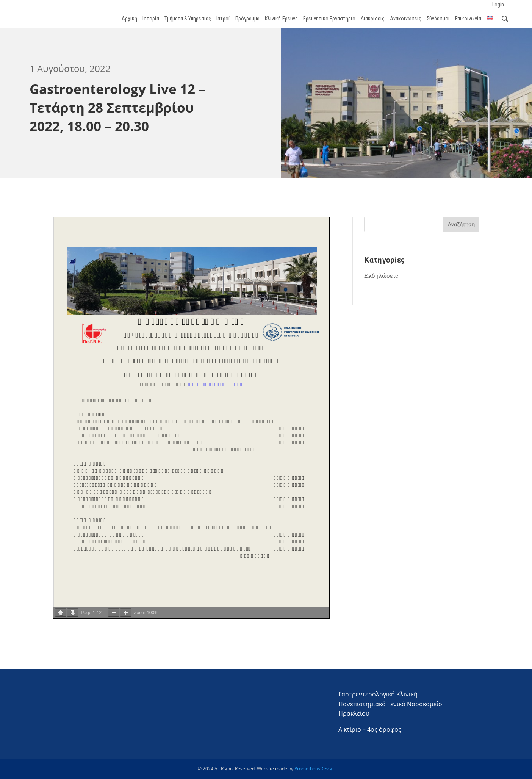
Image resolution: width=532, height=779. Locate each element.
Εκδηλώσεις (381, 275)
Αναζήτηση (461, 224)
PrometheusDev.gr (314, 769)
